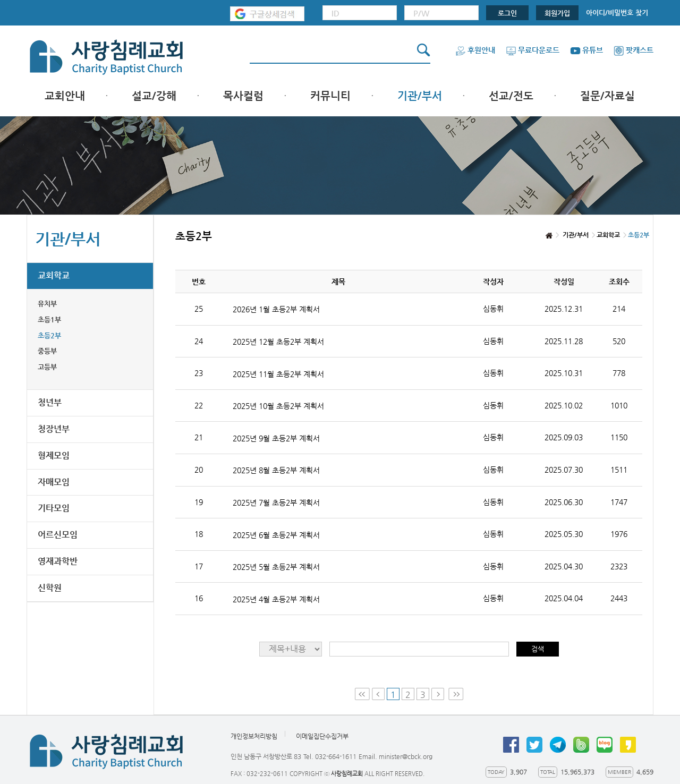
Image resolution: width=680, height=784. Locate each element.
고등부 (47, 367)
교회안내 (65, 96)
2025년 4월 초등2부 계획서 (276, 599)
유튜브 (586, 50)
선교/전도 (511, 96)
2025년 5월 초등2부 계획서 (276, 567)
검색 (538, 649)
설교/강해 (154, 96)
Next (439, 694)
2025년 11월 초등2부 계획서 (278, 374)
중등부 (47, 351)
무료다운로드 (533, 50)
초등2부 (49, 335)
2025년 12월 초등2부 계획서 (278, 342)
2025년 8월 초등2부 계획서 (276, 470)
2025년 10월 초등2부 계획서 (278, 406)
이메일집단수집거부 (322, 736)
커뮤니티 (330, 96)
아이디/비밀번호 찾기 (617, 12)
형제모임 (54, 455)
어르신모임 (58, 535)
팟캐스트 (634, 50)
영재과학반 (58, 561)
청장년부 (54, 429)
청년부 (50, 402)
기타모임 (54, 508)
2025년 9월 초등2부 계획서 (276, 438)
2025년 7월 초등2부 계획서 (276, 502)
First (362, 694)
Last (456, 694)
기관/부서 (420, 96)
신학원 (50, 588)
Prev (378, 694)
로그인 (507, 13)
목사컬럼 (243, 96)
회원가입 (557, 13)
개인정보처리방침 (254, 736)
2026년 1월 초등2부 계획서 (276, 309)
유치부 (47, 304)
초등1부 (49, 319)
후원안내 (475, 50)
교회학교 (54, 275)
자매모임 (54, 482)
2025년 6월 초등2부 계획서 (276, 535)
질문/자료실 (607, 96)
